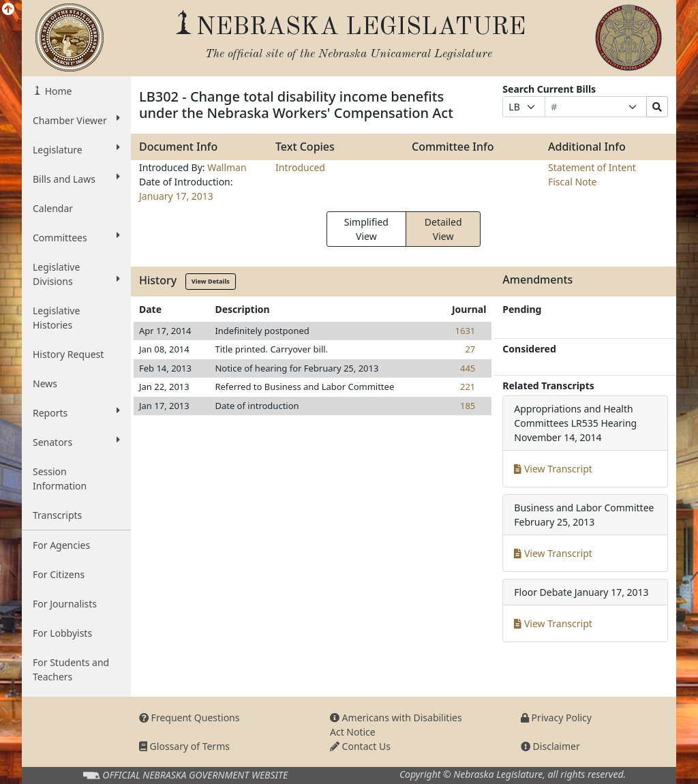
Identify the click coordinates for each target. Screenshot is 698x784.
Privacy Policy (556, 718)
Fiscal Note (572, 182)
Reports (76, 412)
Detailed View (443, 229)
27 (470, 349)
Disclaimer (550, 746)
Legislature (76, 149)
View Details (211, 281)
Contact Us (360, 746)
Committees (76, 237)
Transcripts (57, 515)
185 (468, 406)
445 (468, 368)
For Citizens (59, 574)
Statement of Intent (592, 167)
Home (57, 91)
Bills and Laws (76, 179)
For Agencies (61, 545)
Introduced (300, 167)
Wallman (227, 167)
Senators (76, 442)
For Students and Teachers (71, 669)
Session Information (60, 479)
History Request (68, 354)
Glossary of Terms (184, 746)
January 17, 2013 (176, 196)
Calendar (53, 208)
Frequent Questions (189, 718)
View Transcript (553, 469)
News (45, 383)
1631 (466, 331)
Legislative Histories (56, 318)
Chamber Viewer (76, 120)
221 (468, 387)
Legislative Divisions (76, 274)
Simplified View (366, 229)
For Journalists (65, 604)
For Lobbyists (62, 633)
